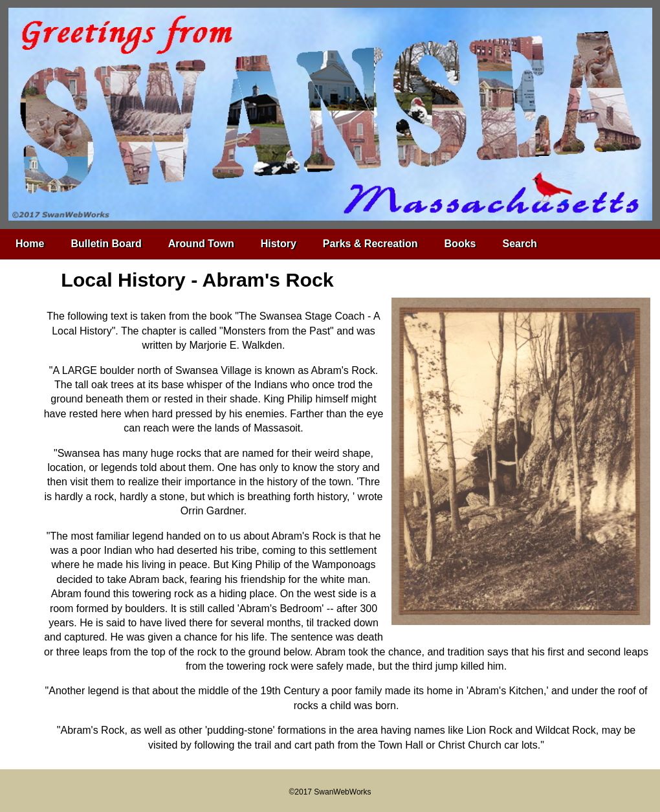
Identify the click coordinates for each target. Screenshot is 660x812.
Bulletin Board (106, 244)
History (279, 244)
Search (519, 244)
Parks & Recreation (370, 244)
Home (30, 244)
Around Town (201, 244)
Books (460, 244)
